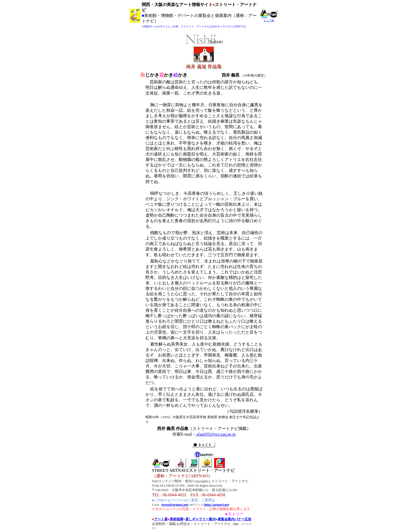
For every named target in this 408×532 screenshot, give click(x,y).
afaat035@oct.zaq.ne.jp (216, 434)
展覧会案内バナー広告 (234, 519)
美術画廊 (176, 519)
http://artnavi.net (217, 505)
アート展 (161, 519)
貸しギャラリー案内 (200, 519)
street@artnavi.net (175, 505)
